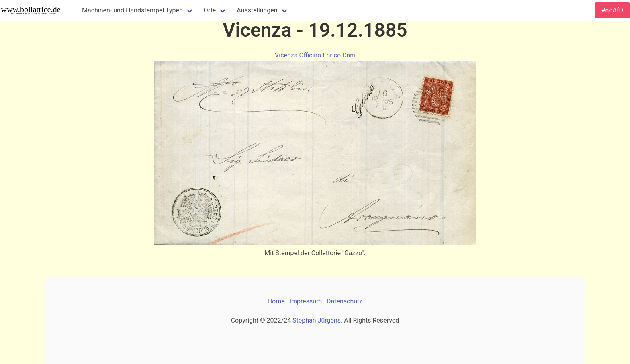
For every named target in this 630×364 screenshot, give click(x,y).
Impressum (306, 301)
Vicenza (286, 55)
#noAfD (612, 10)
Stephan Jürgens (317, 320)
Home (276, 301)
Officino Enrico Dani (327, 55)
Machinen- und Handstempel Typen (132, 10)
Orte (210, 10)
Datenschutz (345, 301)
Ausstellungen (257, 10)
